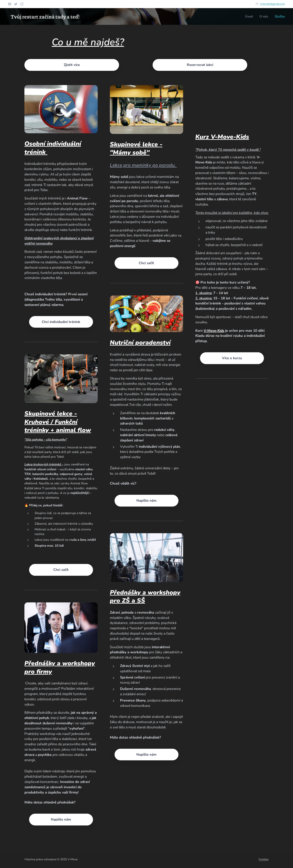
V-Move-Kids (214, 331)
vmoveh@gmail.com (272, 4)
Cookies (264, 859)
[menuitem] (248, 16)
